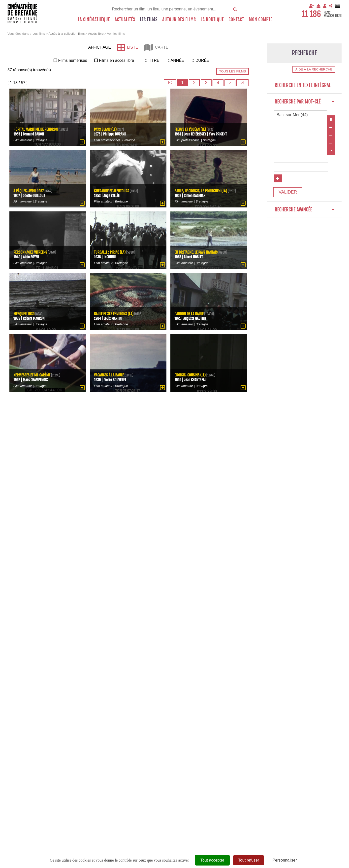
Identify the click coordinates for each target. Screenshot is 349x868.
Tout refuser (249, 860)
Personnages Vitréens (30, 252)
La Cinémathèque (94, 19)
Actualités (125, 19)
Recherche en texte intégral (304, 85)
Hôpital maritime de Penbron (36, 130)
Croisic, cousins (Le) (190, 375)
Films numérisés (73, 60)
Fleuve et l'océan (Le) (190, 130)
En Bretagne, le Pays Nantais (196, 252)
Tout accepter (212, 860)
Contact (236, 19)
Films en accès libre (116, 60)
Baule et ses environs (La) (114, 314)
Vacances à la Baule (109, 375)
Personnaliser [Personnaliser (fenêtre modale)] (285, 860)
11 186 (311, 14)
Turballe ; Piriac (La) (110, 252)
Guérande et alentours (112, 191)
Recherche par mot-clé (304, 102)
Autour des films (179, 19)
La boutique (212, 19)
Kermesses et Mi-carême (32, 375)
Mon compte (261, 19)
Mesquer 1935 (24, 314)
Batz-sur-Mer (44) (300, 115)
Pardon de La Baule (189, 314)
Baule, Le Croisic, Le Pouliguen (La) (201, 191)
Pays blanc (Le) (105, 130)
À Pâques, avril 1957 (29, 191)
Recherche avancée (304, 210)
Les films (149, 19)
